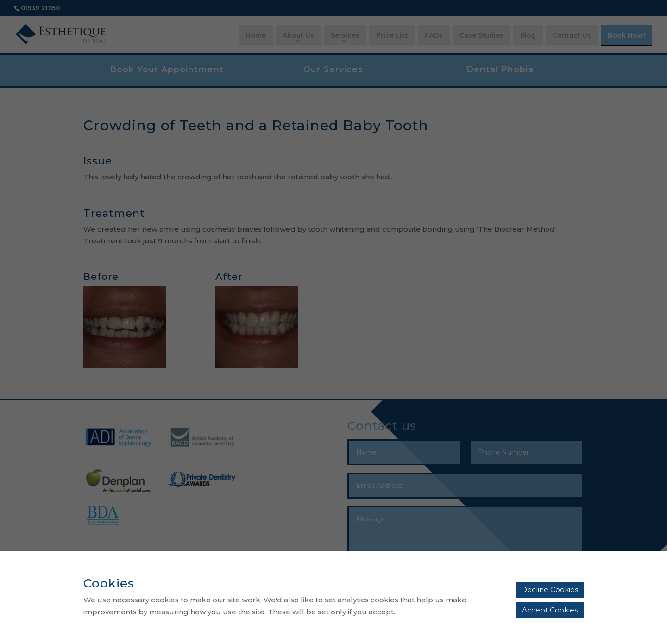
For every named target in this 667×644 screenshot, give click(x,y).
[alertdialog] (333, 597)
